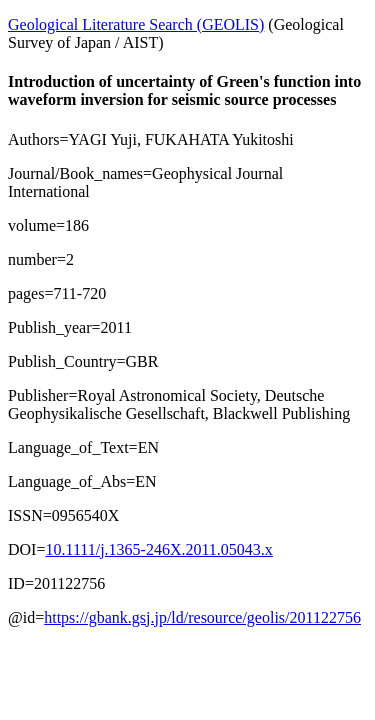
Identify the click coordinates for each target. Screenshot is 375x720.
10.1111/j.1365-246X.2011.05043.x (158, 549)
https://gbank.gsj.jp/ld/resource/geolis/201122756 (202, 617)
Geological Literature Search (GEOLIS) (136, 24)
